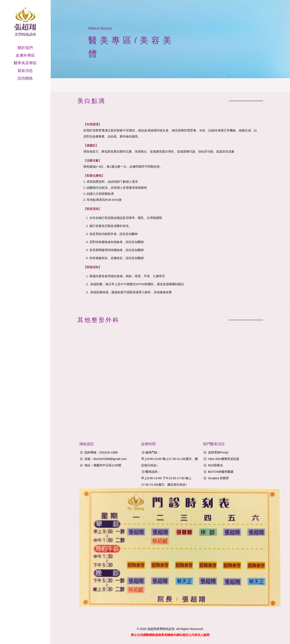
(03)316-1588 (109, 452)
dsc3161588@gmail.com (110, 459)
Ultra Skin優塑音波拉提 (224, 459)
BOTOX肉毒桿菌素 (221, 472)
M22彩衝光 (215, 465)
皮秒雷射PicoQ (218, 452)
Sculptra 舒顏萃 (219, 478)
